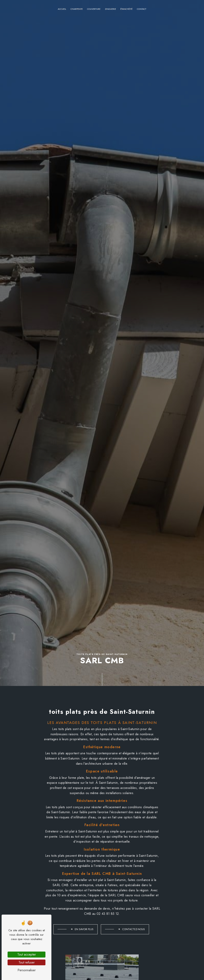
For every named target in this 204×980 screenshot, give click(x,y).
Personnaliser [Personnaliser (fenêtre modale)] (27, 970)
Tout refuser (27, 962)
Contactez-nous (131, 929)
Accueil (62, 9)
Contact (142, 9)
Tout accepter (27, 954)
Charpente (77, 9)
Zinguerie (110, 9)
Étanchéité (126, 9)
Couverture (94, 9)
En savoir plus (82, 929)
